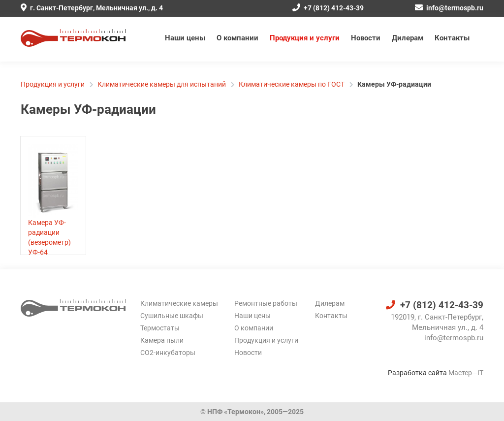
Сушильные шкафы (172, 316)
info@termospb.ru (449, 8)
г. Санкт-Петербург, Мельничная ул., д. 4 (92, 8)
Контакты (452, 38)
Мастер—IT (466, 373)
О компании (237, 38)
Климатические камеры (179, 303)
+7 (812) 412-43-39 (328, 8)
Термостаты (160, 328)
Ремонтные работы (266, 303)
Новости (366, 38)
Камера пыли (162, 340)
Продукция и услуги (305, 38)
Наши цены (185, 38)
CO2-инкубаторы (168, 353)
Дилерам (408, 38)
